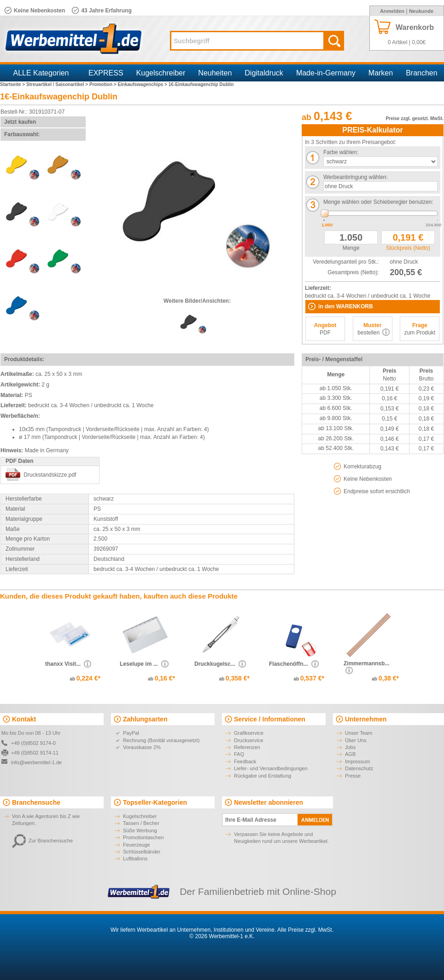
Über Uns (356, 740)
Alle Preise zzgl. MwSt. (305, 930)
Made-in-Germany (326, 73)
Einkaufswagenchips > (143, 84)
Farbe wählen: (341, 152)
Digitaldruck (264, 73)
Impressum (357, 761)
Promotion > (103, 84)
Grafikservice (249, 733)
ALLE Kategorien (41, 73)
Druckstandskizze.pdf (50, 475)
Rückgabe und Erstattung (263, 776)
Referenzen (247, 747)
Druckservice (249, 740)
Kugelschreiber (161, 73)
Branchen (422, 73)
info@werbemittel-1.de (36, 762)
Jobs (350, 747)
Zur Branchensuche (42, 841)
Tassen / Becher (141, 823)
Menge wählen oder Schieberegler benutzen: (378, 202)
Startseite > (13, 84)
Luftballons (135, 859)
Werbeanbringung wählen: (356, 177)
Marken (381, 73)
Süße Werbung (140, 830)
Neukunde (421, 11)
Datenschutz (359, 768)
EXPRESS (106, 73)
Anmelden (392, 11)
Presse (353, 776)
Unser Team (359, 733)
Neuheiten (215, 73)
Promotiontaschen (143, 837)
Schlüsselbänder (142, 852)
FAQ (239, 754)
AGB (350, 754)
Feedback (245, 761)
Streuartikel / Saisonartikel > (58, 84)
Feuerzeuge (137, 845)
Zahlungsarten (145, 719)
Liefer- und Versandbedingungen (271, 768)
